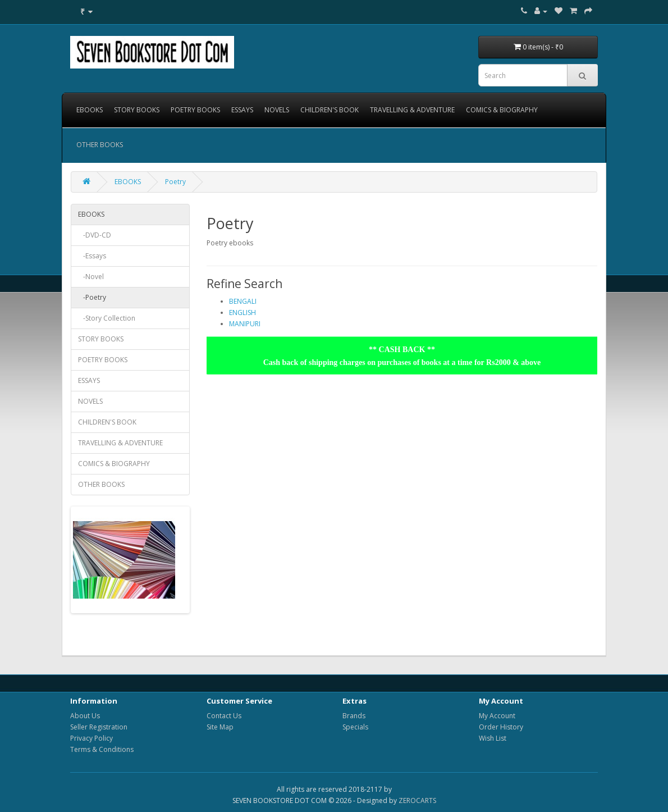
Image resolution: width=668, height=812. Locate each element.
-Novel (91, 277)
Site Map (220, 727)
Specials (355, 727)
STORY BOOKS (137, 110)
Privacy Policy (91, 738)
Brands (354, 716)
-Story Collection (107, 318)
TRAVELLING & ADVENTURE (412, 110)
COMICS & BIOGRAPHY (502, 110)
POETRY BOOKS (195, 110)
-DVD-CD (95, 235)
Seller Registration (99, 727)
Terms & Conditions (102, 749)
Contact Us (224, 716)
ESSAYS (242, 110)
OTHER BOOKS (100, 145)
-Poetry (92, 297)
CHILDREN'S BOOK (330, 110)
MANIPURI (245, 324)
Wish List (493, 738)
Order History (501, 727)
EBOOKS (90, 110)
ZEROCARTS (417, 800)
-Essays (92, 256)
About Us (85, 716)
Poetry (175, 182)
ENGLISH (243, 313)
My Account (497, 716)
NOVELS (277, 110)
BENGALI (243, 301)
